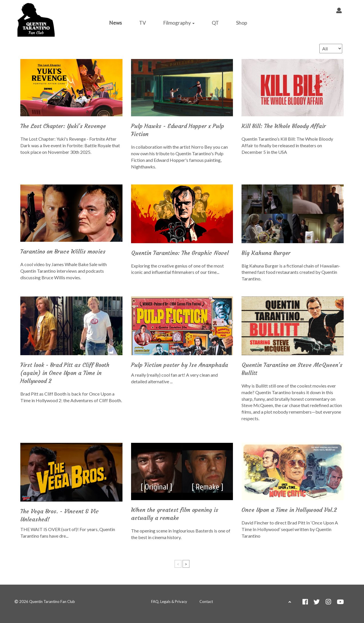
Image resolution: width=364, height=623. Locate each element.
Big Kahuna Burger (266, 253)
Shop (242, 23)
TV (143, 23)
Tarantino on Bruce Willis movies (63, 251)
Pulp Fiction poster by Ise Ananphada (180, 365)
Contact (206, 602)
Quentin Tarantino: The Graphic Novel (180, 253)
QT (215, 23)
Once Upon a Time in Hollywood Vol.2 (289, 510)
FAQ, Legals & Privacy (169, 602)
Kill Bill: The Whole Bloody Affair (284, 126)
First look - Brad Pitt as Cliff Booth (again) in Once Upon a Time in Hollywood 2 (65, 373)
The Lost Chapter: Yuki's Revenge (63, 126)
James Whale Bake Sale (74, 264)
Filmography (179, 23)
